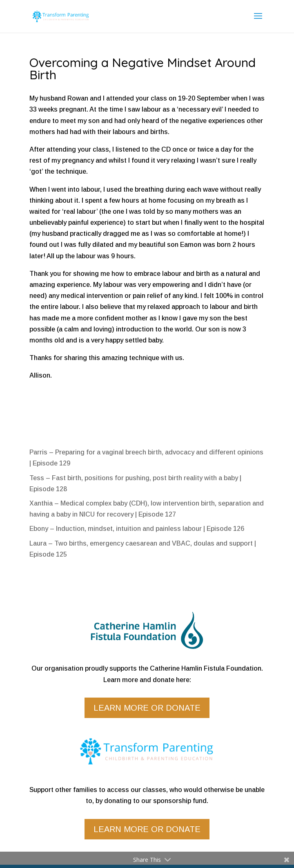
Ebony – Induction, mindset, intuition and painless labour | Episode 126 (137, 529)
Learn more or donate (147, 708)
